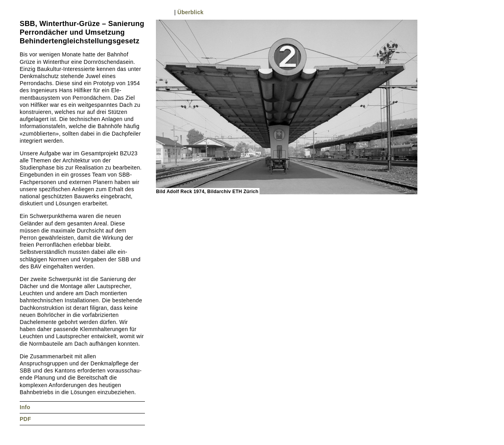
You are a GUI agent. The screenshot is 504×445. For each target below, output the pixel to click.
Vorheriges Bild (159, 12)
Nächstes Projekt (32, 12)
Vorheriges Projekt (23, 12)
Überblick (191, 12)
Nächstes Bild (168, 12)
